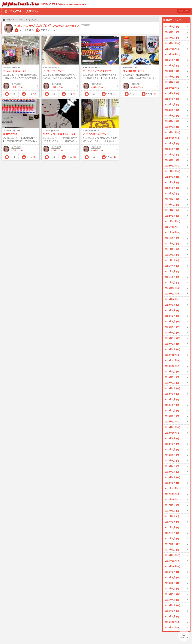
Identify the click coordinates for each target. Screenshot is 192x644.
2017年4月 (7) (172, 533)
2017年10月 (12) (173, 500)
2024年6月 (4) (172, 110)
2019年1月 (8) (172, 416)
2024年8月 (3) (172, 99)
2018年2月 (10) (173, 477)
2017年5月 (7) (172, 527)
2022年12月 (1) (173, 166)
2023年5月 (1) (172, 149)
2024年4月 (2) (172, 121)
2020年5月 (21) (173, 327)
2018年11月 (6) (173, 427)
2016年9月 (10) (173, 572)
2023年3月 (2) (172, 155)
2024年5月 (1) (172, 116)
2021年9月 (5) (172, 238)
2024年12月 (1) (173, 88)
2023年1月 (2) (172, 160)
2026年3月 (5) (172, 32)
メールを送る (27, 30)
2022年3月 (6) (172, 205)
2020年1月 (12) (173, 349)
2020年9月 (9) (172, 305)
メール (13, 94)
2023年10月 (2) (173, 138)
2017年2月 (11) (173, 544)
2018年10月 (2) (173, 433)
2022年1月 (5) (172, 216)
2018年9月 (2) (172, 438)
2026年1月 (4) (172, 38)
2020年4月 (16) (173, 333)
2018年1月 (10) (173, 483)
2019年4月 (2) (172, 399)
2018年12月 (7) (173, 422)
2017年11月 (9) (173, 494)
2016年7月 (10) (173, 583)
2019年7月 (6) (172, 383)
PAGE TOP (184, 636)
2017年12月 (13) (173, 488)
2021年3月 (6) (172, 271)
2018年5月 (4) (172, 461)
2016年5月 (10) (173, 594)
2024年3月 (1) (172, 127)
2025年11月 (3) (173, 49)
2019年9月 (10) (173, 372)
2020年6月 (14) (173, 321)
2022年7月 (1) (172, 182)
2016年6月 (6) (172, 589)
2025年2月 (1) (172, 82)
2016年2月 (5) (172, 611)
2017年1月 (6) (172, 550)
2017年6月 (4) (172, 522)
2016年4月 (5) (172, 600)
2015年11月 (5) (173, 628)
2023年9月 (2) (172, 143)
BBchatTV (43, 4)
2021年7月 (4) (172, 249)
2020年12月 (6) (173, 288)
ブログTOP (15, 11)
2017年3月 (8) (172, 538)
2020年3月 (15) (173, 338)
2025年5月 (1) (172, 77)
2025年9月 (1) (172, 60)
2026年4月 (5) (172, 27)
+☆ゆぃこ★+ (21, 86)
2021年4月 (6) (172, 266)
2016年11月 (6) (173, 561)
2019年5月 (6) (172, 394)
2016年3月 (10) (173, 605)
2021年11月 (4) (173, 227)
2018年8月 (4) (172, 444)
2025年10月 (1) (173, 54)
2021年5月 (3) (172, 260)
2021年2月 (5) (172, 277)
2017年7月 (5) (172, 516)
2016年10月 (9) (173, 566)
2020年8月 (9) (172, 310)
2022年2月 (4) (172, 210)
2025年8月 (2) (172, 65)
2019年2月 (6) (172, 411)
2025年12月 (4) (173, 43)
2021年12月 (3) (173, 221)
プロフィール (48, 30)
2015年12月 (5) (173, 622)
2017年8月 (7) (172, 511)
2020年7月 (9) (172, 316)
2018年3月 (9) (172, 472)
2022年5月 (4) (172, 193)
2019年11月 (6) (173, 360)
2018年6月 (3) (172, 455)
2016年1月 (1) (172, 616)
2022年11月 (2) (173, 171)
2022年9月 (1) (172, 177)
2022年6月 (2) (172, 188)
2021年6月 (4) (172, 255)
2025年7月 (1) (172, 71)
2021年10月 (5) (173, 232)
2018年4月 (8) (172, 466)
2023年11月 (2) (173, 132)
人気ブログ (32, 11)
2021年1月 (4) (172, 283)
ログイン (185, 11)
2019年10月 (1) (173, 366)
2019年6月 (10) (173, 388)
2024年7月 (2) (172, 104)
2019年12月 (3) (173, 355)
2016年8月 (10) (173, 577)
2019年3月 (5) (172, 405)
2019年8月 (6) (172, 377)
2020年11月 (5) (173, 294)
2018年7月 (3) (172, 449)
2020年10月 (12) (173, 299)
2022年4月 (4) (172, 199)
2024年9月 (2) (172, 93)
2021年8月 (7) (172, 244)
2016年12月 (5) (173, 555)
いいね (31, 94)
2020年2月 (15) (173, 344)
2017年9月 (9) (172, 505)
